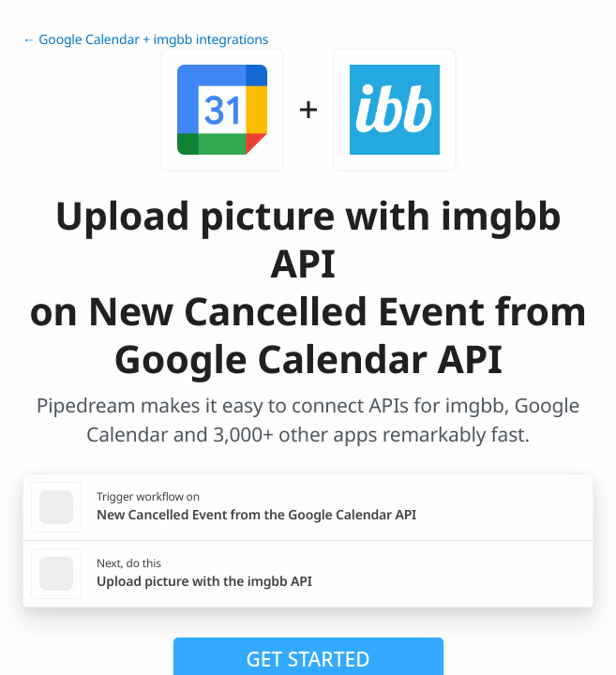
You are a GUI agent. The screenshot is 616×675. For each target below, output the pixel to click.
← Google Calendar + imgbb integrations (145, 40)
